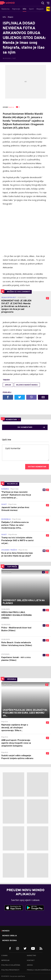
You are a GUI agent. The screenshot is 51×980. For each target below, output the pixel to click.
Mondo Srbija (10, 936)
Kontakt (31, 960)
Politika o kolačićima (11, 965)
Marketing (31, 956)
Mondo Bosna (10, 941)
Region (11, 17)
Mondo (6, 931)
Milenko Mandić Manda (27, 385)
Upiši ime (7, 440)
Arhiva (30, 965)
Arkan (8, 385)
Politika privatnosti (10, 970)
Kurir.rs (11, 107)
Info (4, 17)
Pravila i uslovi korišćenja (39, 970)
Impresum (5, 960)
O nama (4, 956)
